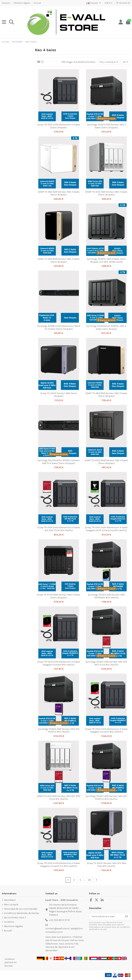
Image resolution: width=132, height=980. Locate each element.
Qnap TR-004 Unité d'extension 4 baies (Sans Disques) (59, 126)
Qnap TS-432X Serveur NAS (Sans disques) (59, 395)
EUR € (109, 3)
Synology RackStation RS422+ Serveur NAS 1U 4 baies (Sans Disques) (59, 462)
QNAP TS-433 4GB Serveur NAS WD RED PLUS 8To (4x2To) (59, 798)
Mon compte (11, 905)
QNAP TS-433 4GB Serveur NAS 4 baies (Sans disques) (106, 193)
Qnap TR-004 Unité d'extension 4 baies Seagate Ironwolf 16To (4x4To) (106, 730)
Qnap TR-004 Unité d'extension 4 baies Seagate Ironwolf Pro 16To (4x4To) (59, 865)
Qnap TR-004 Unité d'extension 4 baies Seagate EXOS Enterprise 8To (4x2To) (106, 529)
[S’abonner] (126, 917)
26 (89, 880)
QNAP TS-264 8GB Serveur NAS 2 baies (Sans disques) (59, 260)
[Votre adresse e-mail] (106, 917)
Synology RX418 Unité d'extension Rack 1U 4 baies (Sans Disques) (59, 327)
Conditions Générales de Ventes (22, 913)
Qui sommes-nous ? (15, 917)
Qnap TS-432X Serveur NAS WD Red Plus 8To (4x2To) (106, 865)
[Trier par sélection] (109, 62)
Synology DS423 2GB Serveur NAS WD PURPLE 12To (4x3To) (106, 798)
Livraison (6, 3)
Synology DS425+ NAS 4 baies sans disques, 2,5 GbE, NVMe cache (106, 260)
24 (125, 62)
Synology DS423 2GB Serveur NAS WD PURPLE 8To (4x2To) (59, 730)
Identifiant (10, 900)
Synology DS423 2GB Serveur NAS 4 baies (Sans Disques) (106, 126)
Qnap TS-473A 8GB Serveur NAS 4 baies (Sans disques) (59, 596)
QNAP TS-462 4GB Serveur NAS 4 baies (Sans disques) (59, 193)
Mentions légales (22, 3)
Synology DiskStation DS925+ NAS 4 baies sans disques (106, 327)
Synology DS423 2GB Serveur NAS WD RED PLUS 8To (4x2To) (106, 663)
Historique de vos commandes (21, 909)
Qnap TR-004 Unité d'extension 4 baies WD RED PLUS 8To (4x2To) (59, 529)
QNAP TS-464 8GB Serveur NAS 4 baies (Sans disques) (106, 395)
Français (94, 3)
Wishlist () (123, 3)
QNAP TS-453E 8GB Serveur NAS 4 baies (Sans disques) (106, 462)
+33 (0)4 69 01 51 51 (59, 920)
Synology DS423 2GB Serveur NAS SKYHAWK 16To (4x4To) (106, 596)
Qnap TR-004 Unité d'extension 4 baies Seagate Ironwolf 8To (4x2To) (59, 663)
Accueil (37, 3)
